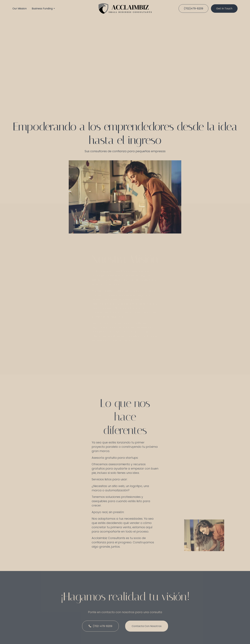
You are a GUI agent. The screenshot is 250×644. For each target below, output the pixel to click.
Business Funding (42, 9)
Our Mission (20, 9)
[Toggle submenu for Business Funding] (54, 9)
